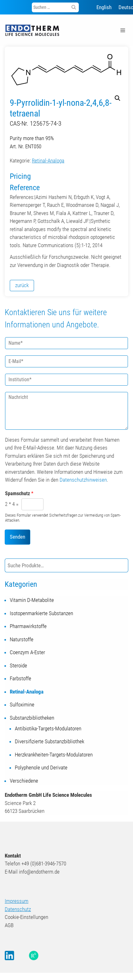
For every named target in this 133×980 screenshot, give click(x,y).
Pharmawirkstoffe (28, 626)
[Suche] (122, 566)
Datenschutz (18, 909)
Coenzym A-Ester (27, 652)
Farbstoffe (20, 678)
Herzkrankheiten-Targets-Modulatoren (54, 755)
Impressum (17, 901)
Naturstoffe (22, 639)
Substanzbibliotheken (32, 718)
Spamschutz (19, 493)
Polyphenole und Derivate (41, 768)
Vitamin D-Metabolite (32, 600)
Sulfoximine (22, 705)
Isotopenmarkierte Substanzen (41, 613)
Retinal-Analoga (48, 161)
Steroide (18, 666)
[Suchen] (74, 7)
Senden (17, 537)
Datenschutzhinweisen (83, 480)
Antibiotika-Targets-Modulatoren (48, 728)
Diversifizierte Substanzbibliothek (49, 741)
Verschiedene (24, 781)
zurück (22, 285)
